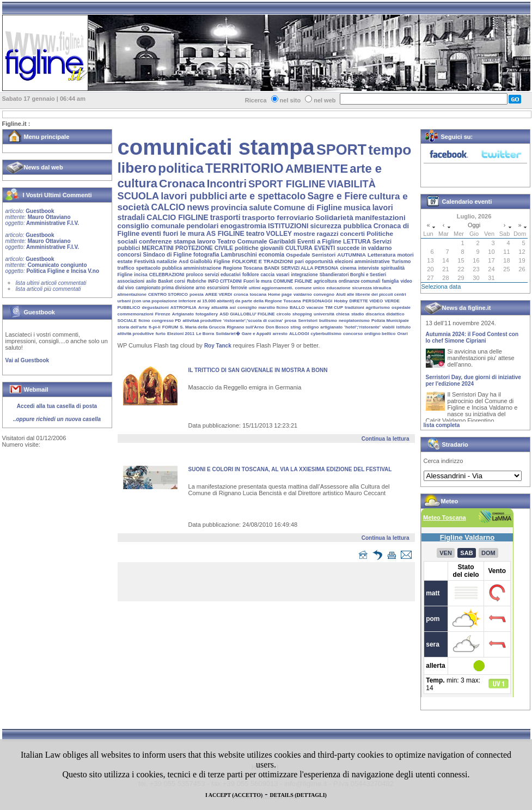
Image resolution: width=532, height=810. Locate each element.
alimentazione (132, 294)
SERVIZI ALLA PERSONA (310, 268)
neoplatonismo (354, 321)
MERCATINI (158, 248)
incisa (140, 275)
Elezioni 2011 (181, 334)
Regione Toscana (243, 268)
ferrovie (239, 288)
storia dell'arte (132, 327)
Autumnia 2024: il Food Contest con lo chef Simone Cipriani (472, 340)
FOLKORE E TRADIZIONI (262, 261)
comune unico (310, 288)
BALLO (297, 307)
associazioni (131, 281)
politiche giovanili (259, 248)
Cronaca (182, 183)
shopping (302, 314)
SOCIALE (127, 321)
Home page (280, 294)
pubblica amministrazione (192, 268)
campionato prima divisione (165, 288)
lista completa (442, 425)
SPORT (341, 150)
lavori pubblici (194, 196)
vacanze (315, 307)
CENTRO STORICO (168, 294)
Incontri (227, 184)
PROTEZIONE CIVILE (204, 248)
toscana (258, 294)
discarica (375, 314)
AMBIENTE (317, 169)
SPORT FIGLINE (287, 184)
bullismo (328, 321)
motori (405, 255)
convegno (324, 294)
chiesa (343, 314)
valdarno (303, 294)
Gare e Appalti (256, 334)
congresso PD (167, 321)
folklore (250, 275)
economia (271, 255)
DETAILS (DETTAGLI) (298, 795)
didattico (395, 314)
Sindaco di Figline (167, 255)
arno (201, 288)
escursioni (218, 288)
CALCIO (168, 207)
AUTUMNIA (351, 255)
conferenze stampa (167, 241)
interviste (369, 268)
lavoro (206, 241)
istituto (403, 327)
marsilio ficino (273, 307)
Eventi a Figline (319, 241)
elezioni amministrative (362, 261)
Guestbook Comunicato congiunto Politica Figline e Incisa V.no (53, 265)
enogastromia (243, 226)
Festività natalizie (155, 261)
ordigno (311, 327)
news (198, 207)
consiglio (247, 307)
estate (125, 261)
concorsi (130, 254)
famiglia (390, 281)
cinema (348, 268)
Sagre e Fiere (337, 196)
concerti (352, 233)
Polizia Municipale (390, 321)
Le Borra (205, 334)
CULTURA (299, 248)
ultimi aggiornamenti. (271, 288)
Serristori (308, 321)
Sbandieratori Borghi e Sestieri (353, 275)
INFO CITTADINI (225, 281)
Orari (403, 334)
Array (204, 307)
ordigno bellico (380, 334)
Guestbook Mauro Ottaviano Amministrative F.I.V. (42, 217)
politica (181, 168)
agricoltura (325, 281)
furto (161, 334)
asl (233, 307)
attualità (220, 307)
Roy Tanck (218, 346)
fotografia (206, 255)
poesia (197, 294)
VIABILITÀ (351, 184)
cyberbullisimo (326, 334)
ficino (144, 321)
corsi (180, 281)
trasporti (225, 218)
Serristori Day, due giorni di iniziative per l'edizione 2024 (473, 383)
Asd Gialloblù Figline (204, 261)
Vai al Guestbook (27, 360)
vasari (283, 275)
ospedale (401, 307)
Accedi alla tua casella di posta (57, 406)
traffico (126, 268)
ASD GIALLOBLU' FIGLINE (247, 314)
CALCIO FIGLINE (177, 217)
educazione (338, 288)
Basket (165, 281)
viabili (389, 327)
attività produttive (136, 334)
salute (260, 208)
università (324, 314)
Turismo (401, 261)
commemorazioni (136, 314)
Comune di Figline (308, 208)
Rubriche (197, 281)
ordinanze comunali (360, 281)
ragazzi (328, 233)
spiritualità (393, 268)
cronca (241, 294)
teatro (255, 234)
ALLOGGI (299, 334)
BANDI (272, 268)
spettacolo (148, 268)
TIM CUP (334, 307)
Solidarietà (334, 218)
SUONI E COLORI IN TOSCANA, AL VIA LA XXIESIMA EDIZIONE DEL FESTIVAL (290, 469)
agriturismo (378, 307)
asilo (151, 281)
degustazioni (155, 307)
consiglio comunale (151, 226)
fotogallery (207, 314)
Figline (125, 275)
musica (357, 208)
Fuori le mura (258, 281)
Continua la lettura (386, 439)
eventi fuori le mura (173, 234)
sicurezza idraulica (371, 288)
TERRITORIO (244, 168)
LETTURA (357, 241)
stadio (358, 314)
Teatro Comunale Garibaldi (256, 241)
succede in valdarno (364, 248)
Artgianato (183, 314)
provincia (229, 207)
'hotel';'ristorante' (362, 327)
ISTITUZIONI (288, 226)
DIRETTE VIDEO (366, 301)
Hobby (341, 301)
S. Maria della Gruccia (202, 327)
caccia (268, 275)
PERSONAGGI (318, 301)
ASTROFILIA (184, 307)
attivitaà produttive (202, 321)
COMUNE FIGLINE (293, 281)
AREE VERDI (219, 294)
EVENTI (325, 248)
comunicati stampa (216, 147)
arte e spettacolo (267, 196)
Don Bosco (277, 327)
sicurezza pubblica (341, 226)
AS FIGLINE (225, 234)
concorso (353, 334)
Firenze (163, 314)
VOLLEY (279, 234)
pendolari (202, 226)
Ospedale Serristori (311, 255)
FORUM (170, 327)
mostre (304, 234)
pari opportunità (314, 261)
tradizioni (354, 307)
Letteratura (381, 255)
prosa (291, 321)
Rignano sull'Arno (245, 327)
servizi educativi (223, 275)
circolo (284, 314)
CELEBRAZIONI (167, 275)
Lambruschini (239, 255)
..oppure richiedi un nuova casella (57, 419)
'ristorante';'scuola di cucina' (253, 321)
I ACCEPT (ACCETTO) (234, 795)
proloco (194, 275)
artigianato (331, 327)
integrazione (304, 275)
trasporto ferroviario (278, 218)
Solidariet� (228, 334)
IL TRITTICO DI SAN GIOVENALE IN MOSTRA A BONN (258, 370)
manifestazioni (380, 218)
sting (295, 327)
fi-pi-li (155, 327)
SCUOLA (139, 196)
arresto (280, 334)
